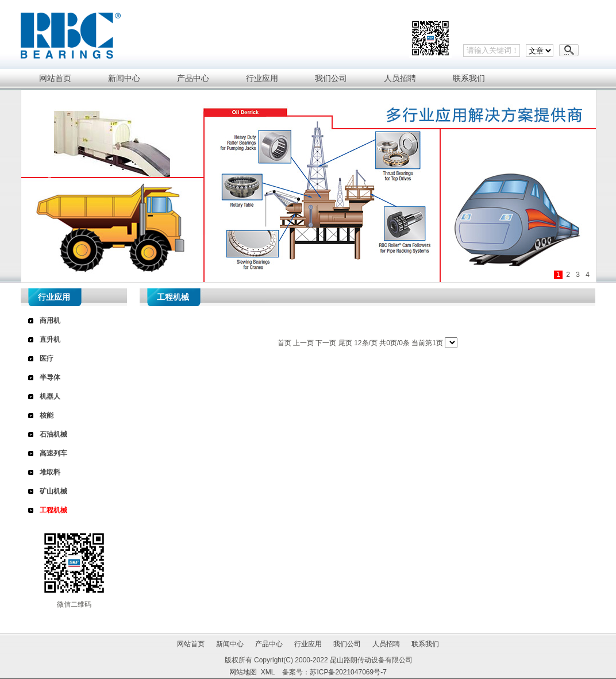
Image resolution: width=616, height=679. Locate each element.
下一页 (326, 343)
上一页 (303, 343)
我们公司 (347, 644)
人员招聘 (386, 644)
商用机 (50, 321)
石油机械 (53, 434)
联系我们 (425, 644)
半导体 (50, 377)
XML (268, 672)
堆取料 (50, 472)
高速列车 (53, 453)
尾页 (345, 343)
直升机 (50, 339)
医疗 (47, 358)
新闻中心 (230, 644)
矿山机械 (53, 491)
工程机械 (53, 510)
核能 (47, 415)
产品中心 (269, 644)
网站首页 (191, 644)
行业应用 (308, 644)
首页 (284, 343)
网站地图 (243, 672)
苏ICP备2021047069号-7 (348, 672)
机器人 (50, 396)
